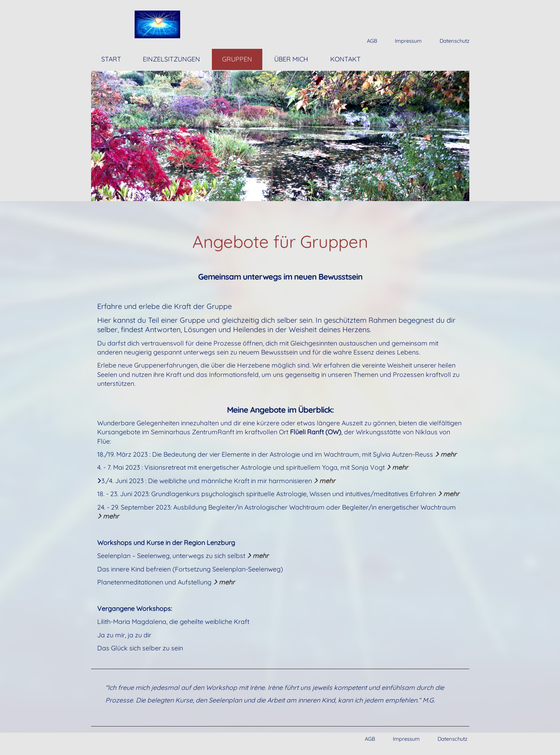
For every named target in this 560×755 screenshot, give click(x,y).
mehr (446, 454)
